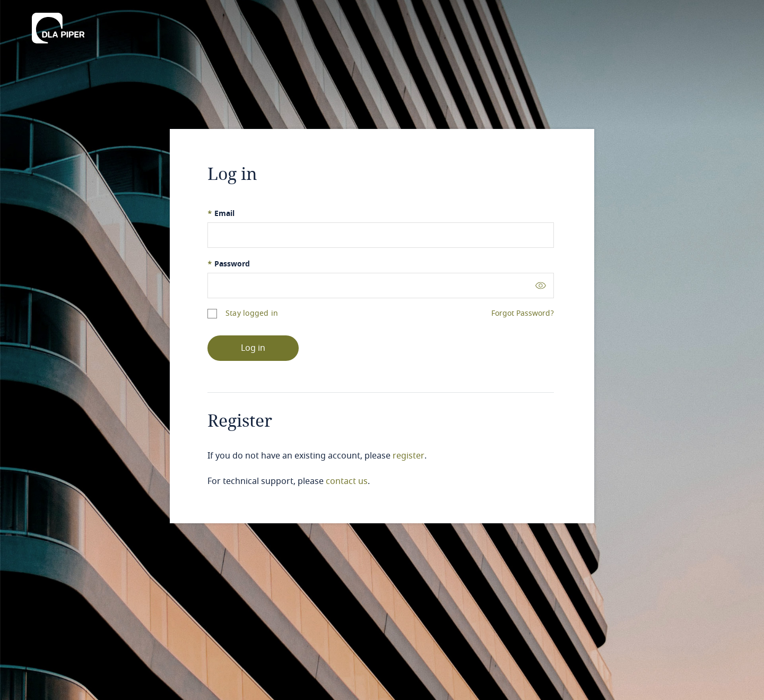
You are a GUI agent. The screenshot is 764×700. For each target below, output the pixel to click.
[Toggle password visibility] (541, 285)
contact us (347, 481)
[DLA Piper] (58, 25)
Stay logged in (252, 313)
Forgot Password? (523, 314)
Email (221, 214)
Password (229, 264)
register (409, 456)
